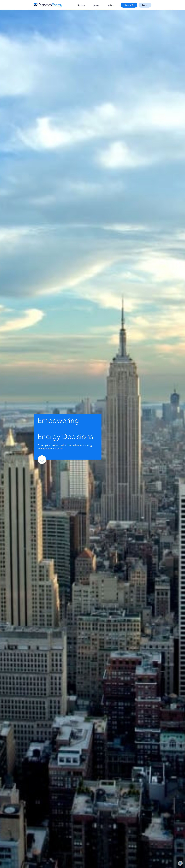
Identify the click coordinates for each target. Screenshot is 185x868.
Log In (145, 5)
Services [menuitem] (81, 5)
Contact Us (129, 5)
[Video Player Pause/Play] (180, 863)
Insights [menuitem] (111, 5)
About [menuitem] (96, 5)
